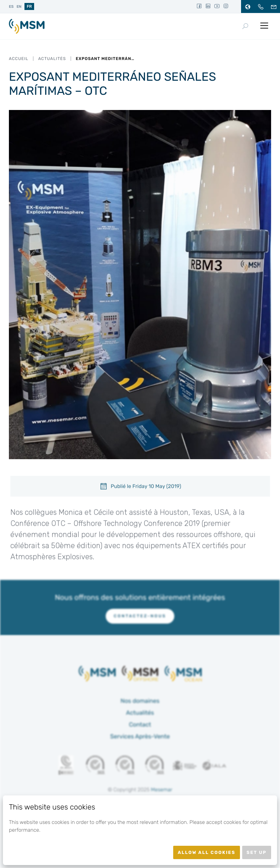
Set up (257, 852)
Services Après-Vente (140, 736)
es (11, 7)
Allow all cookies (207, 852)
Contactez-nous (140, 616)
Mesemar (162, 790)
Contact (140, 725)
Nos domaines (140, 701)
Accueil (19, 59)
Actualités (52, 59)
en (19, 7)
